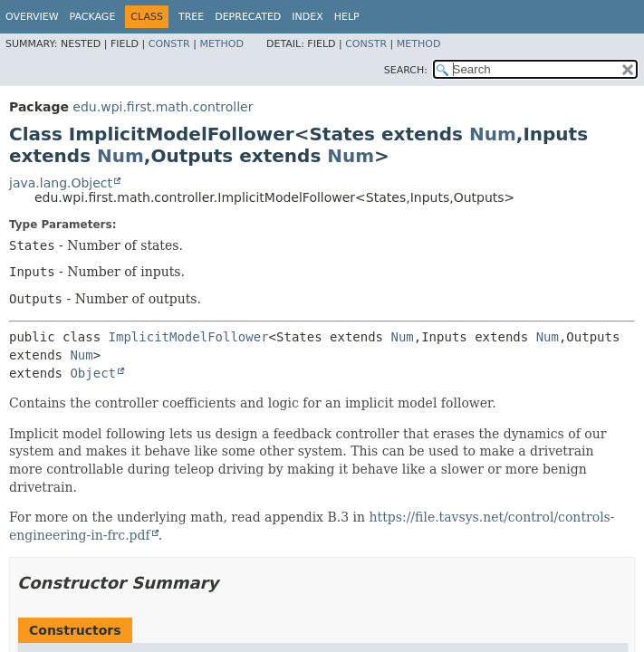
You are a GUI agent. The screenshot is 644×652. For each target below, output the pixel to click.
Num (493, 134)
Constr (169, 44)
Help (347, 17)
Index (307, 17)
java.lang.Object (61, 183)
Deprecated (248, 17)
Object (93, 373)
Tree (191, 17)
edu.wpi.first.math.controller (163, 107)
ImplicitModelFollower (189, 337)
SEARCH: (406, 70)
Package (93, 17)
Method (221, 44)
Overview (32, 17)
